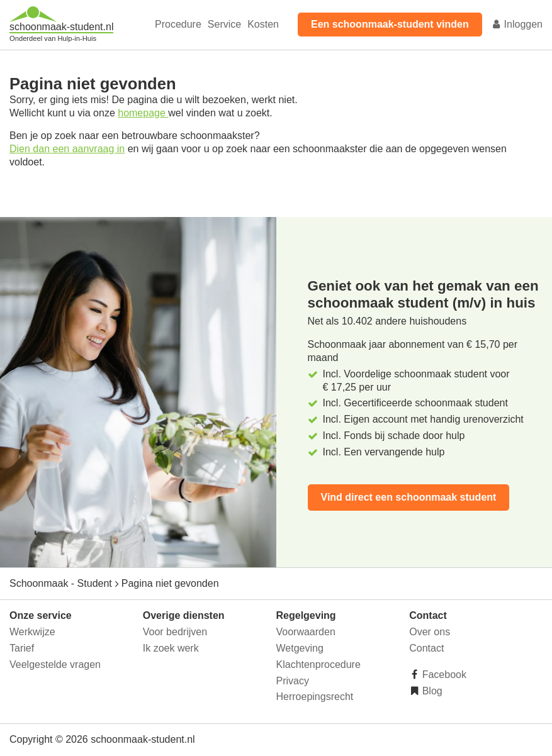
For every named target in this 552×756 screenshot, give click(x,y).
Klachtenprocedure (318, 664)
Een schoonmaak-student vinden (390, 24)
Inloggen (517, 24)
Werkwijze (32, 632)
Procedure (178, 24)
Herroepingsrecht (315, 697)
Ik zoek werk (171, 648)
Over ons (430, 632)
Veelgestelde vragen (55, 664)
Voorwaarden (306, 632)
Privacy (293, 681)
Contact (426, 648)
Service (224, 24)
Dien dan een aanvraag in (67, 149)
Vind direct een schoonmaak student (409, 497)
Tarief (22, 648)
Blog (431, 691)
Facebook (443, 675)
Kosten (263, 24)
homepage (143, 113)
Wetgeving (300, 648)
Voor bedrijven (175, 632)
